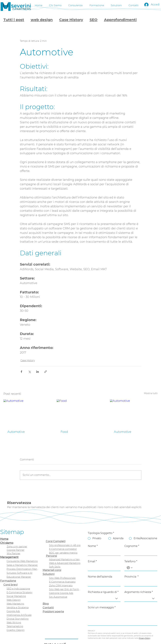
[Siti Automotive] (65, 597)
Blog (46, 604)
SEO (94, 20)
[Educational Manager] (23, 577)
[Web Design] (23, 600)
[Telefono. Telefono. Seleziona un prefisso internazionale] (130, 568)
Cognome (132, 546)
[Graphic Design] (23, 630)
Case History (71, 20)
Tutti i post (14, 20)
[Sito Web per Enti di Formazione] (65, 589)
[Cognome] (140, 552)
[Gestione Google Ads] (65, 593)
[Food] (80, 413)
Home (4, 539)
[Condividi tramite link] (46, 372)
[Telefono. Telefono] (144, 568)
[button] (75, 5)
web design (42, 20)
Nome (93, 546)
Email (92, 561)
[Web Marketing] (23, 604)
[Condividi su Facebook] (21, 372)
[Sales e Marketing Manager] (23, 565)
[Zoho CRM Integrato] (65, 586)
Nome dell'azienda (100, 577)
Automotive (16, 432)
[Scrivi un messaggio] (123, 618)
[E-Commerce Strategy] (23, 592)
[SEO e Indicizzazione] (23, 589)
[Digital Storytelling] (23, 619)
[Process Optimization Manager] (23, 569)
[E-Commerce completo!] (65, 549)
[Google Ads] (23, 611)
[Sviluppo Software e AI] (23, 573)
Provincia (131, 577)
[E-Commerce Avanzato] (65, 582)
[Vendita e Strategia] (23, 607)
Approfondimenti (120, 20)
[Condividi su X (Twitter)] (29, 372)
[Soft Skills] (65, 567)
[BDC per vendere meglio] (65, 553)
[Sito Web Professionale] (65, 578)
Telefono (131, 561)
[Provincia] (140, 583)
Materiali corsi (52, 570)
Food (64, 432)
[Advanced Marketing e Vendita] (65, 560)
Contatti (48, 608)
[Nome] (103, 552)
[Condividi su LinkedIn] (38, 372)
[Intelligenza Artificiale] (23, 615)
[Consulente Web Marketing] (23, 561)
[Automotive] (27, 413)
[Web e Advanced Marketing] (65, 563)
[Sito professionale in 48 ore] (65, 545)
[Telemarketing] (23, 626)
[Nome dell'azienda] (103, 583)
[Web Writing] (23, 622)
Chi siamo (7, 543)
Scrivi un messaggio (102, 607)
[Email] (103, 568)
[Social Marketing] (23, 596)
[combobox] (104, 599)
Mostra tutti (151, 393)
